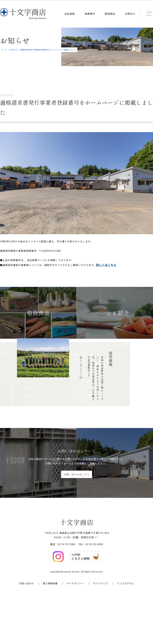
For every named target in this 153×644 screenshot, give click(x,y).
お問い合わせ (24, 629)
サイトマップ (101, 629)
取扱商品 (110, 13)
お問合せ (130, 13)
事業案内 (90, 13)
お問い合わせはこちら (77, 510)
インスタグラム (127, 629)
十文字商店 (76, 563)
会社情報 (70, 13)
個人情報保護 (49, 629)
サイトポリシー (75, 629)
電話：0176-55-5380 (63, 590)
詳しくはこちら (81, 403)
